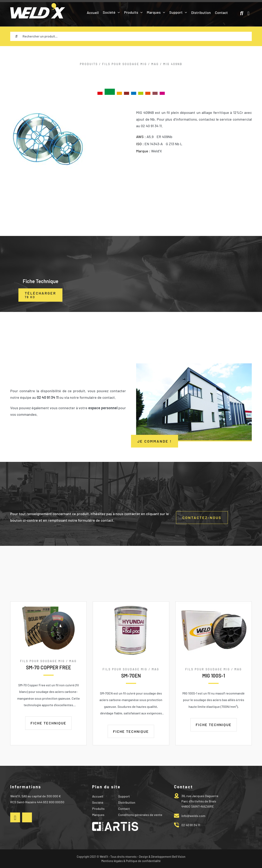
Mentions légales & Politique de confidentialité (131, 861)
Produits (89, 64)
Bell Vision (179, 857)
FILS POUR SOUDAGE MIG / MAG (130, 64)
